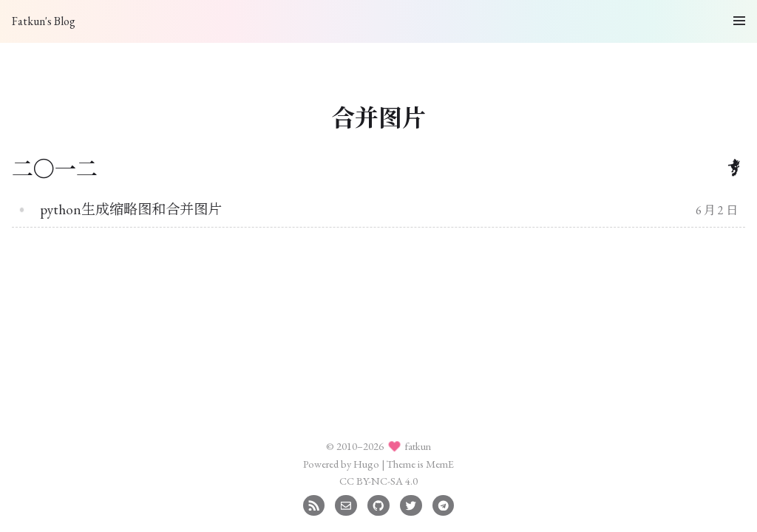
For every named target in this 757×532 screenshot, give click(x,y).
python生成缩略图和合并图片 (131, 209)
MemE (440, 464)
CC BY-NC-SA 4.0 (378, 481)
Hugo (366, 464)
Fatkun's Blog (44, 21)
